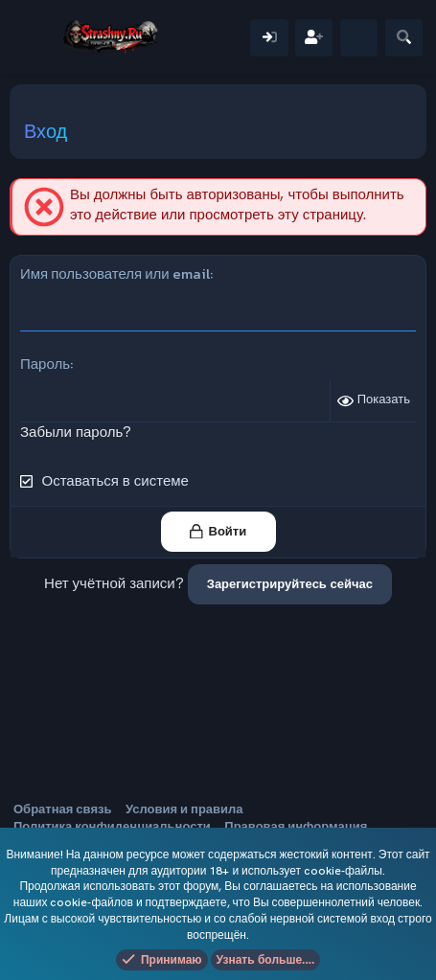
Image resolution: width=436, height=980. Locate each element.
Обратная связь (62, 809)
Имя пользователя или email (115, 273)
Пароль (45, 364)
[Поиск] (404, 38)
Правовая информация (296, 826)
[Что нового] (359, 38)
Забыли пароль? (76, 432)
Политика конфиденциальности (112, 826)
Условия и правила (184, 809)
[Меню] (36, 37)
